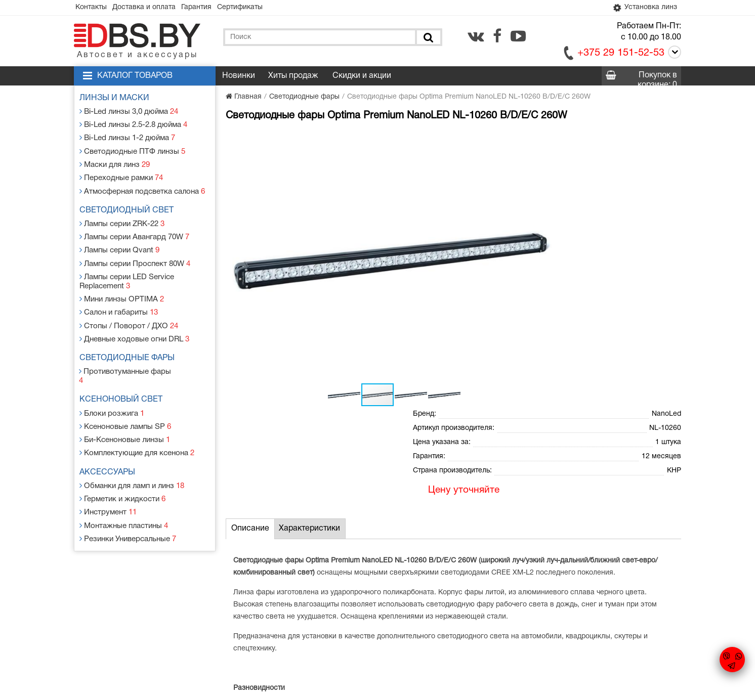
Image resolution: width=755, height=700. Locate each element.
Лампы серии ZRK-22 (123, 216)
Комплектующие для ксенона (137, 421)
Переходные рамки (122, 172)
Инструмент (109, 477)
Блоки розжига (113, 385)
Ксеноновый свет (123, 372)
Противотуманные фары (128, 353)
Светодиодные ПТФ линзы (132, 148)
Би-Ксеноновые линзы (125, 409)
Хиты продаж (293, 77)
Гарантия (206, 8)
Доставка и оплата (150, 8)
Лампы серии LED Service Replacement (128, 269)
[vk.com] (476, 37)
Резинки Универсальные (129, 501)
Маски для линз (116, 160)
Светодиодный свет (129, 203)
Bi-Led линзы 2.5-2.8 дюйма (134, 124)
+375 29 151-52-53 (621, 54)
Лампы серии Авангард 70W (135, 228)
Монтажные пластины (124, 489)
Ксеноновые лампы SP (126, 397)
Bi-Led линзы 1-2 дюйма (128, 136)
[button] (394, 140)
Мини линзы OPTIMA (122, 286)
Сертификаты (254, 8)
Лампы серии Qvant (121, 240)
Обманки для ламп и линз (133, 452)
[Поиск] (428, 38)
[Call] (673, 55)
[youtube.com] (518, 37)
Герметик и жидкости (123, 465)
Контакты (93, 8)
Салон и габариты (120, 298)
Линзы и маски (117, 99)
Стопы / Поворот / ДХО (128, 310)
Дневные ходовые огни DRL (135, 322)
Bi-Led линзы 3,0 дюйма (130, 112)
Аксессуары (110, 440)
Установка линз (642, 8)
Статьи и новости (291, 613)
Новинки (239, 77)
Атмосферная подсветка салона (142, 184)
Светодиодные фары (130, 341)
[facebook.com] (497, 37)
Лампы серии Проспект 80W (135, 252)
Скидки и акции (362, 77)
